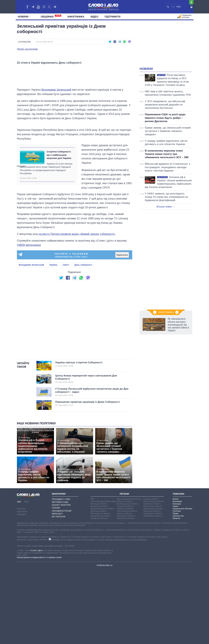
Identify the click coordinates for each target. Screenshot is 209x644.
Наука (175, 581)
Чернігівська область (153, 591)
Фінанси (176, 593)
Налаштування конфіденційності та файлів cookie (39, 632)
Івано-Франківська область (129, 574)
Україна (53, 340)
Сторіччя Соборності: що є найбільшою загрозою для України (59, 230)
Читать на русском (27, 49)
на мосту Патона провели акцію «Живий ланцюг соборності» (77, 309)
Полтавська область (126, 591)
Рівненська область (126, 593)
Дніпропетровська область (103, 583)
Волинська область (99, 581)
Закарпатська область (101, 591)
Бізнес (176, 574)
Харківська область (152, 579)
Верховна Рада (60, 577)
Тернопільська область (154, 576)
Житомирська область (101, 588)
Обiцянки (51, 16)
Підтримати (113, 17)
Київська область (125, 576)
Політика (177, 586)
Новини (24, 17)
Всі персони (59, 592)
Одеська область (125, 588)
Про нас (21, 584)
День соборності (83, 340)
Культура (177, 579)
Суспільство (25, 42)
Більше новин (166, 207)
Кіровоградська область (128, 579)
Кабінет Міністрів (61, 580)
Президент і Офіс (61, 574)
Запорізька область (99, 593)
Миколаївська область (127, 586)
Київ (92, 574)
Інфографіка (76, 17)
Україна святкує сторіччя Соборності (89, 439)
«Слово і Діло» (37, 625)
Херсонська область (152, 581)
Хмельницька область (153, 583)
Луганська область (125, 581)
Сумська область (151, 574)
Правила (22, 589)
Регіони (124, 569)
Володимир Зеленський (56, 165)
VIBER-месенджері (29, 320)
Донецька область (99, 586)
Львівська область (125, 583)
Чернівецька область (153, 588)
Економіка (177, 576)
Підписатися (122, 330)
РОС (179, 7)
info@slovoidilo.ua (104, 640)
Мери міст (57, 588)
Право (176, 588)
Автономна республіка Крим (103, 576)
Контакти (22, 587)
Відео (95, 17)
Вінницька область (99, 579)
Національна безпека (182, 583)
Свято (66, 340)
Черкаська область (152, 586)
